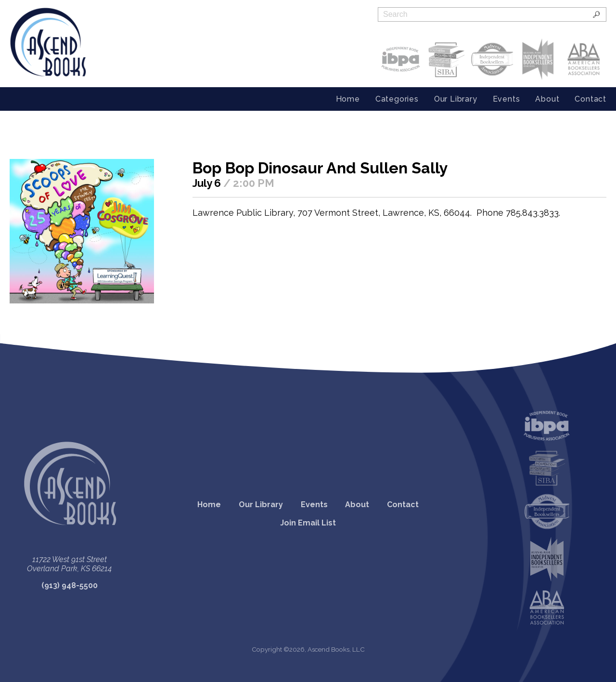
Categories (397, 99)
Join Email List (308, 523)
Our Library (456, 99)
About (547, 99)
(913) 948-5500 (70, 585)
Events (507, 99)
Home (348, 99)
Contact (590, 99)
